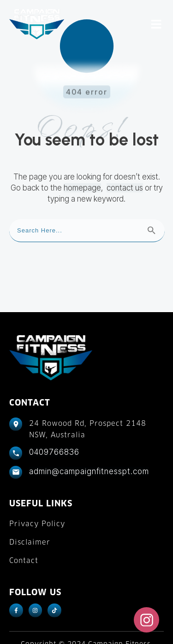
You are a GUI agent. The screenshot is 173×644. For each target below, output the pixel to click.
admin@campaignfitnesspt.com (89, 438)
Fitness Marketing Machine (107, 626)
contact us (125, 155)
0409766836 (54, 419)
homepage (82, 155)
